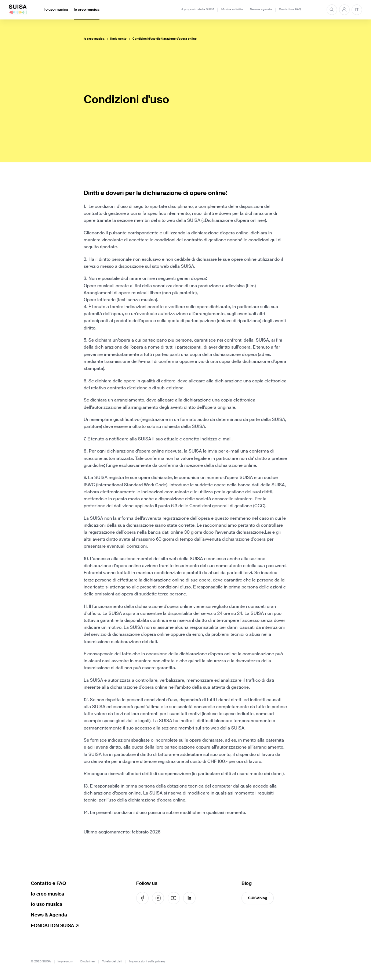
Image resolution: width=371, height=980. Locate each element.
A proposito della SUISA (198, 9)
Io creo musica (87, 10)
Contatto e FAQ (290, 9)
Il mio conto (118, 39)
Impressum (65, 961)
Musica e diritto (232, 9)
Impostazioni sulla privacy (147, 961)
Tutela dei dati (112, 961)
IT (357, 10)
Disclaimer (88, 961)
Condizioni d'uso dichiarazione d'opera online (165, 39)
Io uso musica (56, 10)
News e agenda (261, 9)
